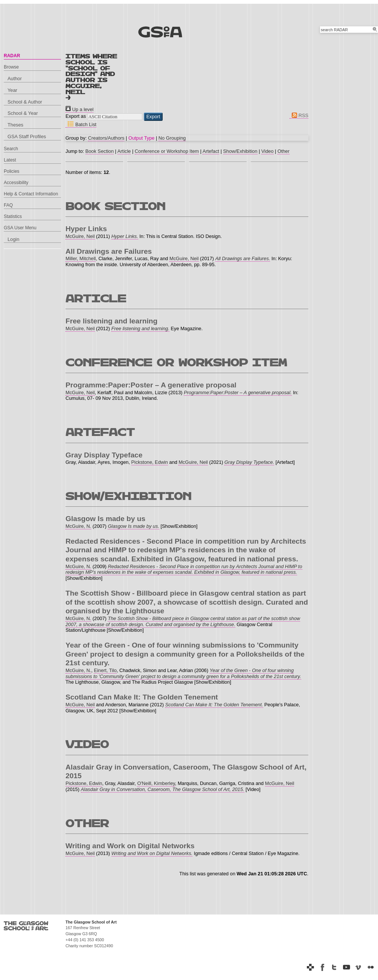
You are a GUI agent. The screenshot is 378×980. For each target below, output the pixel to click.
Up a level (79, 109)
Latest (10, 160)
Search (11, 149)
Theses (15, 125)
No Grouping (172, 138)
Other (283, 151)
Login (13, 239)
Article (124, 151)
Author (15, 78)
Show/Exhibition (240, 151)
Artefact (211, 151)
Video (267, 151)
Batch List (81, 124)
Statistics (13, 216)
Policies (11, 171)
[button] (153, 117)
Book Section (100, 151)
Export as (76, 116)
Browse (11, 67)
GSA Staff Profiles (27, 136)
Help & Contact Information (31, 194)
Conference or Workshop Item (167, 151)
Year (12, 90)
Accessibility (16, 183)
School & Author (25, 102)
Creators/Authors (106, 138)
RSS (299, 115)
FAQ (8, 205)
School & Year (23, 113)
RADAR (12, 56)
